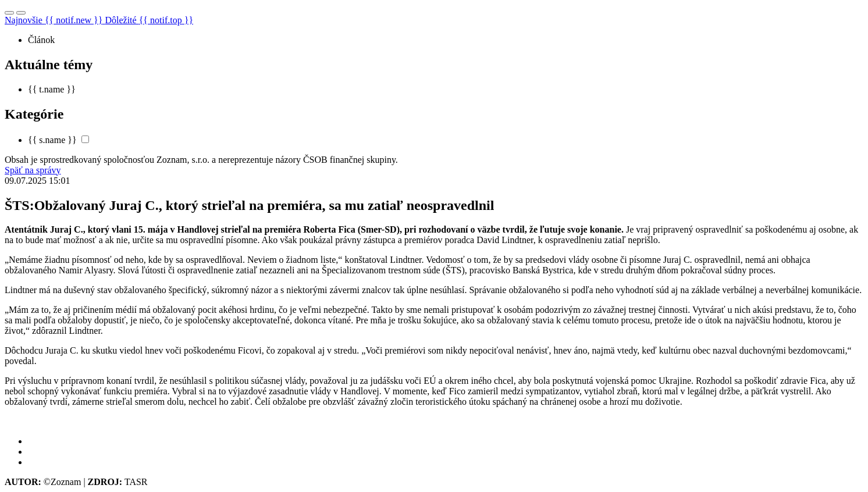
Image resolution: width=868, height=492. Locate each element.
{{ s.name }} (52, 140)
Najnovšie (55, 20)
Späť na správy (33, 170)
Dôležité (149, 20)
